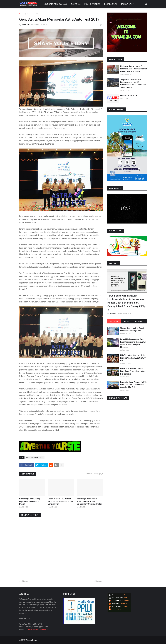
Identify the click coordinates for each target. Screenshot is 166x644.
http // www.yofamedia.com (38, 629)
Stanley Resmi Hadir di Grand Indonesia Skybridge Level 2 (132, 329)
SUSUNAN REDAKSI (129, 96)
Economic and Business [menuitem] (55, 4)
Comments (140, 321)
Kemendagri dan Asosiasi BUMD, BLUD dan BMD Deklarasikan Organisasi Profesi (89, 501)
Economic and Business (35, 14)
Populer (114, 321)
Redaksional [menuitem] (111, 4)
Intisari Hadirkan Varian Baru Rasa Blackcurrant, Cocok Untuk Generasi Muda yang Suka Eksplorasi (133, 343)
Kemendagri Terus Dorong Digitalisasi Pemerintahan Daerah (30, 501)
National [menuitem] (76, 4)
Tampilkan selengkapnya (94, 474)
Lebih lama (98, 581)
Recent (127, 321)
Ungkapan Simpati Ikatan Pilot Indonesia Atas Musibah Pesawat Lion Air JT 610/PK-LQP (134, 69)
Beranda (22, 14)
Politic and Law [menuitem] (92, 4)
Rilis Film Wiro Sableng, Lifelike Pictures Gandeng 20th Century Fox (133, 358)
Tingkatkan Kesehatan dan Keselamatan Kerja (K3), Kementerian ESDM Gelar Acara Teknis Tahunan (133, 83)
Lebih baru (24, 581)
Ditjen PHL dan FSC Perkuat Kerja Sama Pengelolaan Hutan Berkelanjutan (60, 501)
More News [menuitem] (127, 4)
